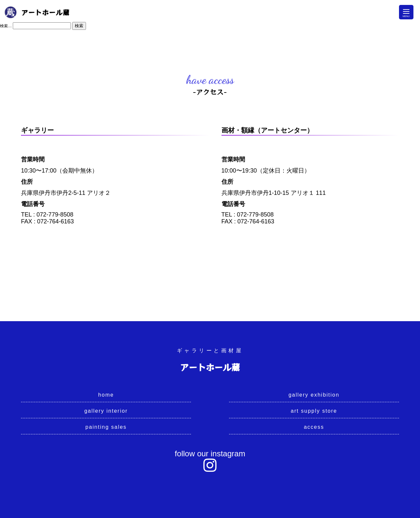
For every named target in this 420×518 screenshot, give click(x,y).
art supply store (314, 411)
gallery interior (106, 411)
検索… (6, 26)
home (106, 395)
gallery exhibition (314, 395)
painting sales (106, 427)
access (314, 427)
